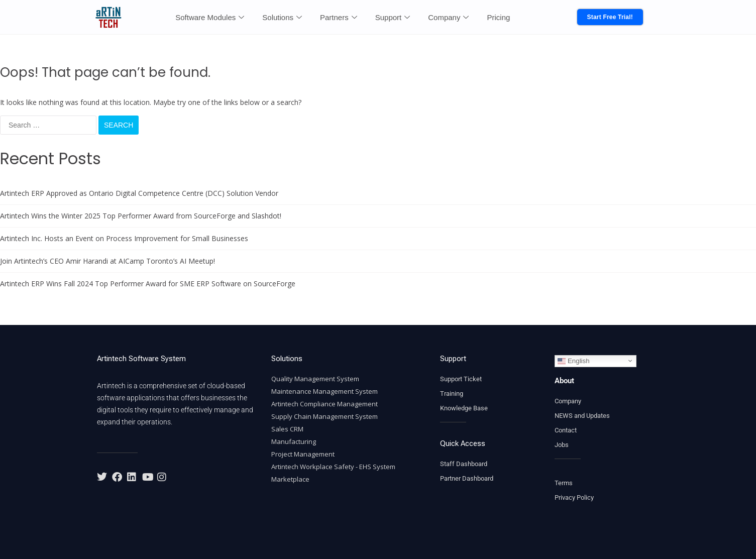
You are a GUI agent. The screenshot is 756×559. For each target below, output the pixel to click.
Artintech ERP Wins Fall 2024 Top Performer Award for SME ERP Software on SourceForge (148, 284)
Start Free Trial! (610, 17)
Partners (339, 17)
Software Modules (210, 17)
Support (393, 17)
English (573, 361)
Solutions (282, 17)
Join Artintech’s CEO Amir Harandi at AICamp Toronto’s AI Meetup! (107, 261)
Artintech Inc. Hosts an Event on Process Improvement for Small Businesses (124, 238)
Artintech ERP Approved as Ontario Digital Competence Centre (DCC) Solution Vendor (139, 193)
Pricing (498, 17)
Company (448, 17)
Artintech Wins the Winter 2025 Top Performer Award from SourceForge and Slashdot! (141, 216)
